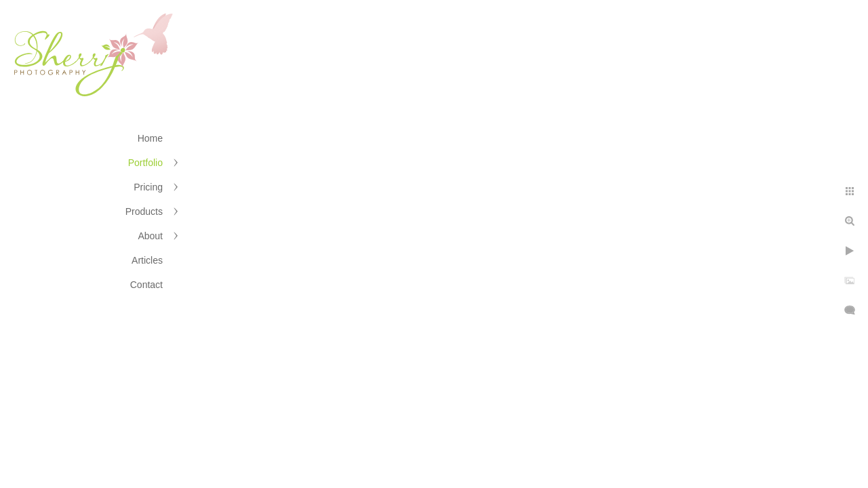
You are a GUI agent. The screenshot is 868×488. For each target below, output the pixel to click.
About (150, 236)
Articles (147, 260)
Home (150, 138)
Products (144, 211)
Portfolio (145, 163)
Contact (146, 285)
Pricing (148, 187)
